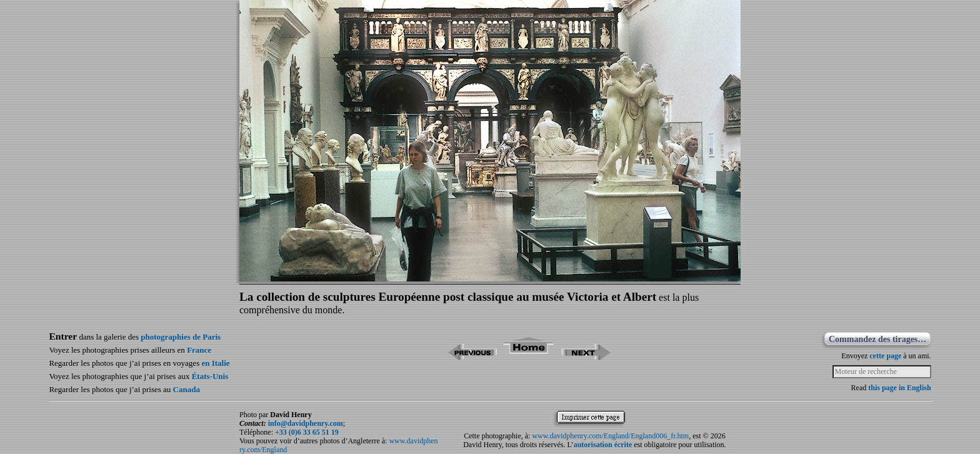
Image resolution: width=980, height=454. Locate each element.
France (199, 350)
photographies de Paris (181, 337)
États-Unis (210, 376)
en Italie (215, 363)
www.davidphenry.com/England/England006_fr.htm (610, 436)
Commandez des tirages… (877, 339)
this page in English (899, 388)
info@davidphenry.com (306, 423)
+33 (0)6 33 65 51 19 (307, 432)
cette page (885, 356)
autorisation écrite (603, 445)
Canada (187, 389)
